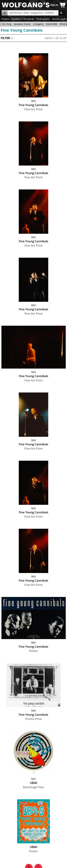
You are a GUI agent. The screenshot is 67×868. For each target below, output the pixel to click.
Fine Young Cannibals (22, 30)
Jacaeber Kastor (22, 24)
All (5, 13)
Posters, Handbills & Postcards (18, 19)
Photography (43, 19)
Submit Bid (51, 24)
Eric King (7, 24)
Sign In (54, 5)
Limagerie (38, 24)
